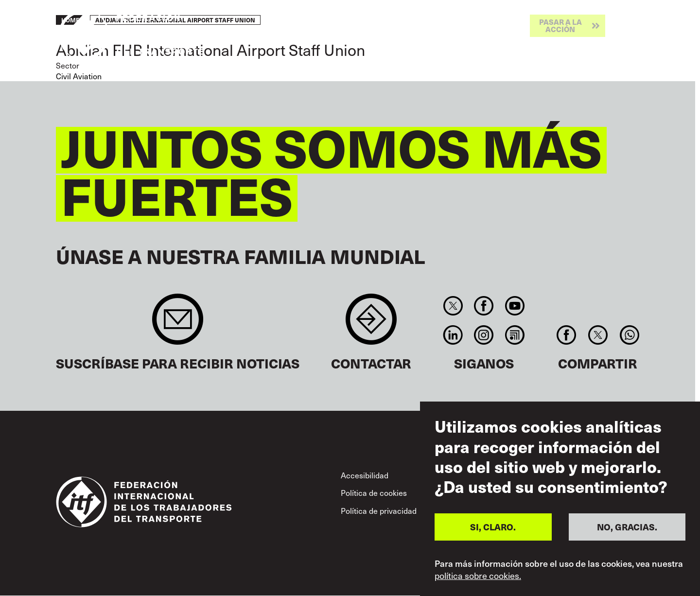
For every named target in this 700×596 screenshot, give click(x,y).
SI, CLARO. (493, 527)
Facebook (484, 306)
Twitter (453, 306)
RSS (515, 335)
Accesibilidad (365, 475)
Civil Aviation (79, 76)
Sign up (178, 324)
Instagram (484, 335)
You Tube (515, 306)
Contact (371, 324)
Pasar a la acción (560, 26)
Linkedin (453, 335)
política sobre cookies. (478, 576)
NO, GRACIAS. (627, 527)
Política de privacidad (379, 510)
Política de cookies (374, 492)
